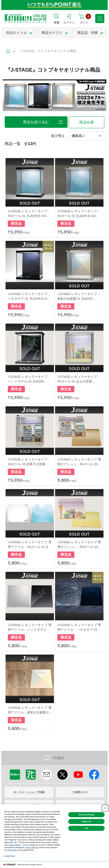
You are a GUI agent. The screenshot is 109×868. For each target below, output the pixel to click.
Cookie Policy (12, 850)
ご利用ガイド (80, 792)
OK (87, 828)
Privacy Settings (87, 815)
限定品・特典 (88, 33)
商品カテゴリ (52, 33)
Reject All (87, 822)
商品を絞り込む (36, 122)
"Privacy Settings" (15, 845)
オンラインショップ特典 (29, 792)
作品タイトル (16, 33)
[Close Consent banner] (105, 808)
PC (54, 758)
